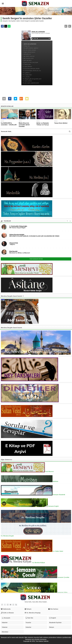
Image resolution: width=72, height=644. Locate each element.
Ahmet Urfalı (14, 243)
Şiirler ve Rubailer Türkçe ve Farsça (43, 124)
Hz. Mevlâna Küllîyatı (23, 563)
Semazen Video (34, 592)
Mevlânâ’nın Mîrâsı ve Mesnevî (20, 253)
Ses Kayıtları (12, 21)
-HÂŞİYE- (12, 244)
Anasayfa (5, 21)
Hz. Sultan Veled (32, 551)
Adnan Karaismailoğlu (17, 235)
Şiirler (18, 21)
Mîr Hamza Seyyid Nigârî (17, 228)
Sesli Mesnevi (27, 471)
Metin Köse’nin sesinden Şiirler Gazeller (24, 125)
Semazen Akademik (33, 495)
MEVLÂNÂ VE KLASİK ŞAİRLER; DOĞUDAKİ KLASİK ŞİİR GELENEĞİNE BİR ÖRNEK (34, 236)
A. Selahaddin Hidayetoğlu (18, 226)
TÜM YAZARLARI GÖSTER (36, 259)
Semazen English (30, 506)
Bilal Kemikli (13, 251)
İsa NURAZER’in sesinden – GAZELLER (9, 124)
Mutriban (30, 481)
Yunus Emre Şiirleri (61, 123)
